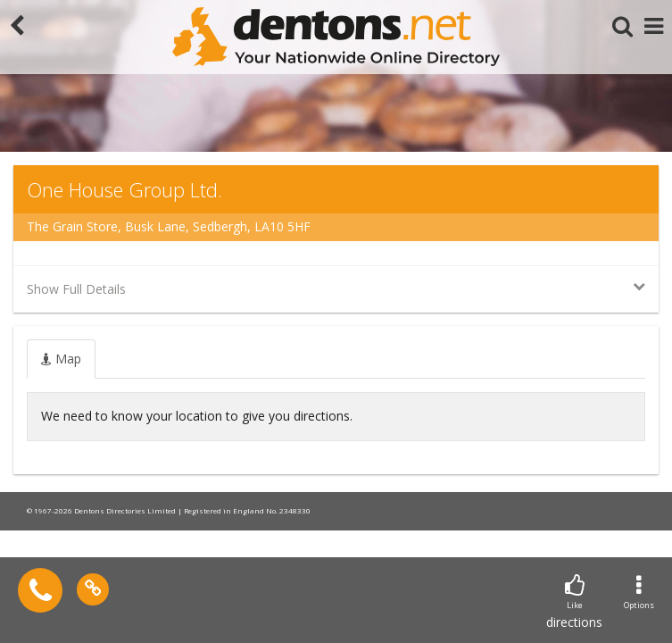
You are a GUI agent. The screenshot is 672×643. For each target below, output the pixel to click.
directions (574, 602)
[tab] (61, 359)
